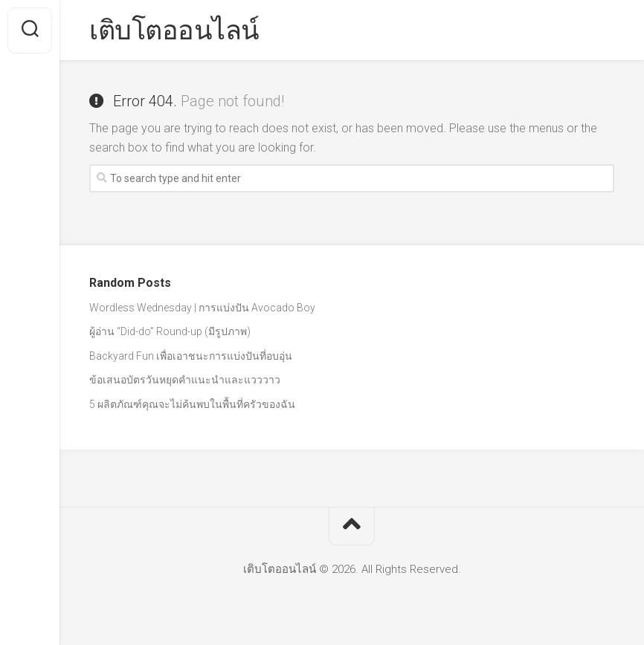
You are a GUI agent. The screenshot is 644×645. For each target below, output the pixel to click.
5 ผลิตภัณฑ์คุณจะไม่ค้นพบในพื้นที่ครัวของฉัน (192, 404)
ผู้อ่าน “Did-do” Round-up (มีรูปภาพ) (170, 331)
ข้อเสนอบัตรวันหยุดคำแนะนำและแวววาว (185, 380)
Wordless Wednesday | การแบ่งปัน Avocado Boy (202, 308)
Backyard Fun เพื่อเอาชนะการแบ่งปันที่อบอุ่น (191, 356)
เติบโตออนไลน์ (174, 30)
